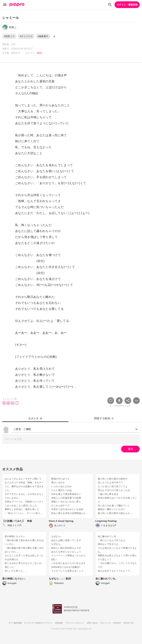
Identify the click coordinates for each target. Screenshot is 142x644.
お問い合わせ (92, 623)
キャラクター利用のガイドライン (38, 623)
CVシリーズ (106, 623)
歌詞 (39, 53)
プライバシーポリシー (75, 623)
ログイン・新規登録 (127, 5)
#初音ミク (9, 36)
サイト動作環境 (15, 623)
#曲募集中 (43, 36)
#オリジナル (26, 36)
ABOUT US (128, 623)
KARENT (117, 623)
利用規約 (59, 623)
